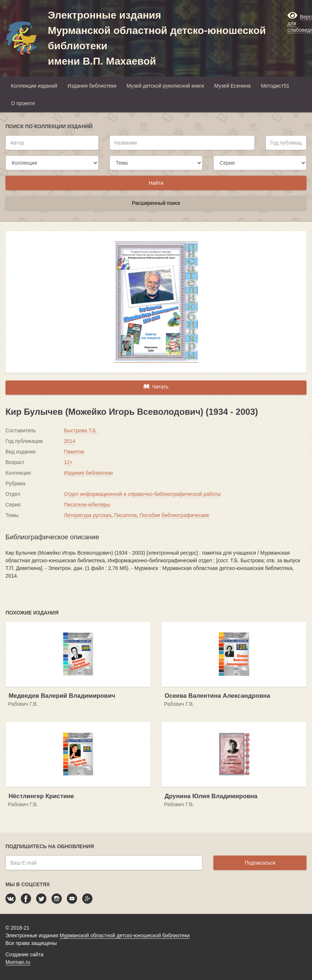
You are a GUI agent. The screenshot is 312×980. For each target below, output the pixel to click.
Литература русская (87, 515)
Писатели (125, 515)
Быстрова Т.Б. (81, 430)
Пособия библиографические (174, 515)
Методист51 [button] (275, 86)
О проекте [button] (23, 103)
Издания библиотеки (88, 473)
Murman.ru (18, 962)
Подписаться (260, 863)
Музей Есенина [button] (233, 86)
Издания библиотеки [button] (92, 86)
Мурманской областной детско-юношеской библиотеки (125, 935)
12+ (68, 462)
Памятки (74, 452)
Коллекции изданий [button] (34, 86)
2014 (70, 441)
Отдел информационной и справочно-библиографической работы (142, 494)
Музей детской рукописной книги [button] (165, 86)
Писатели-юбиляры (87, 505)
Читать (156, 386)
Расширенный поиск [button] (156, 203)
